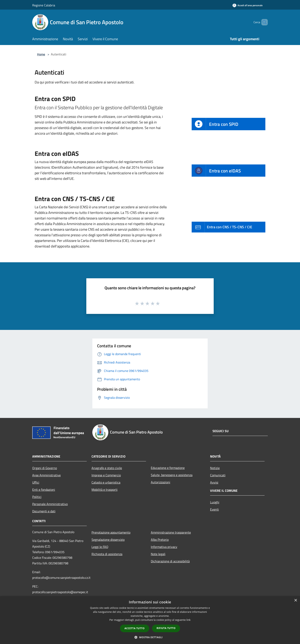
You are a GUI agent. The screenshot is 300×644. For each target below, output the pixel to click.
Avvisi (214, 482)
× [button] (295, 600)
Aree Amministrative (46, 475)
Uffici (36, 482)
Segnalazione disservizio (108, 540)
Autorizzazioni (161, 482)
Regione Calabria (44, 5)
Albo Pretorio (160, 540)
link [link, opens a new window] (189, 620)
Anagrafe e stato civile (107, 468)
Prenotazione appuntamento (111, 532)
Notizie (215, 468)
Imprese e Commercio (106, 475)
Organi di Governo (45, 468)
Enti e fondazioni (44, 490)
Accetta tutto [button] (135, 628)
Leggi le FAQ (100, 547)
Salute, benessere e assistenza (172, 475)
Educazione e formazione (168, 468)
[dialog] (150, 620)
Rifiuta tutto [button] (166, 628)
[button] (150, 637)
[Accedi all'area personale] (248, 5)
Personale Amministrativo (50, 504)
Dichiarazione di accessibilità (170, 561)
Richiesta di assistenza (107, 554)
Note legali (158, 554)
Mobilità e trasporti (105, 490)
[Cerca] (263, 22)
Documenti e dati (44, 511)
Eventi (214, 509)
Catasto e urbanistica (106, 482)
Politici (37, 497)
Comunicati (218, 475)
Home (41, 54)
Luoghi (215, 502)
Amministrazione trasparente (171, 532)
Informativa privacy (164, 547)
